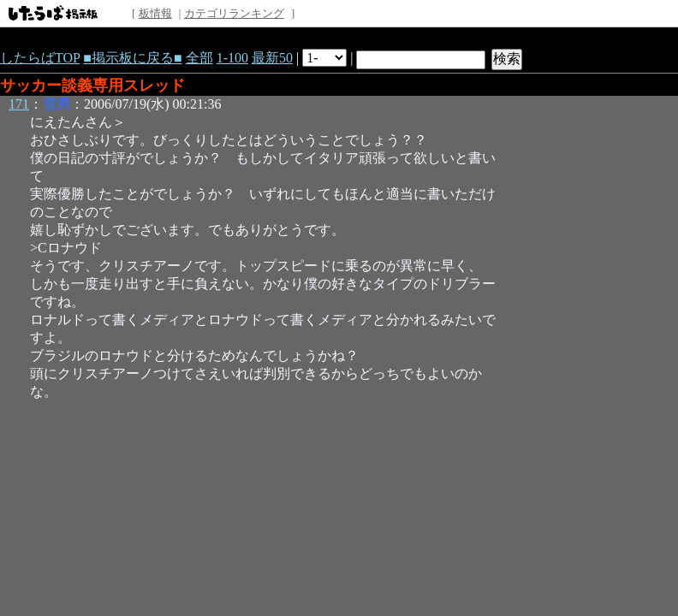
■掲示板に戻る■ (132, 58)
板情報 (155, 13)
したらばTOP (40, 58)
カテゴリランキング (234, 13)
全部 (199, 58)
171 (19, 104)
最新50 (272, 58)
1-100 (232, 58)
